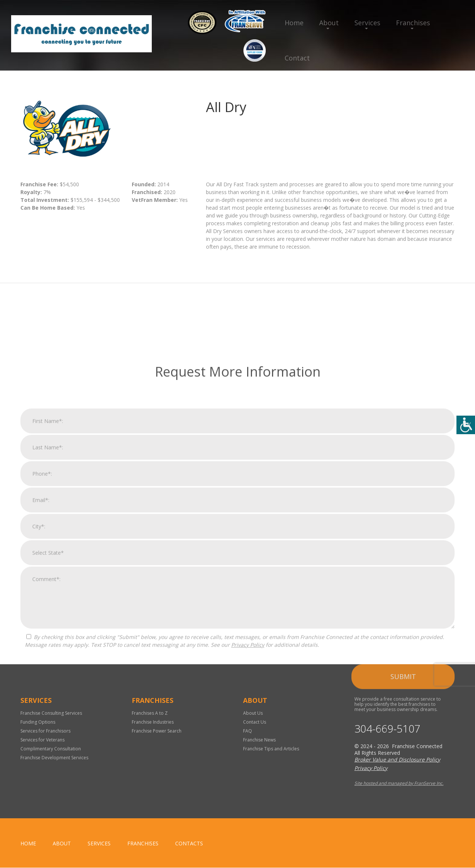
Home (294, 23)
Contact (297, 58)
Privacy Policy (248, 833)
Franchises (413, 23)
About (329, 23)
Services (367, 23)
